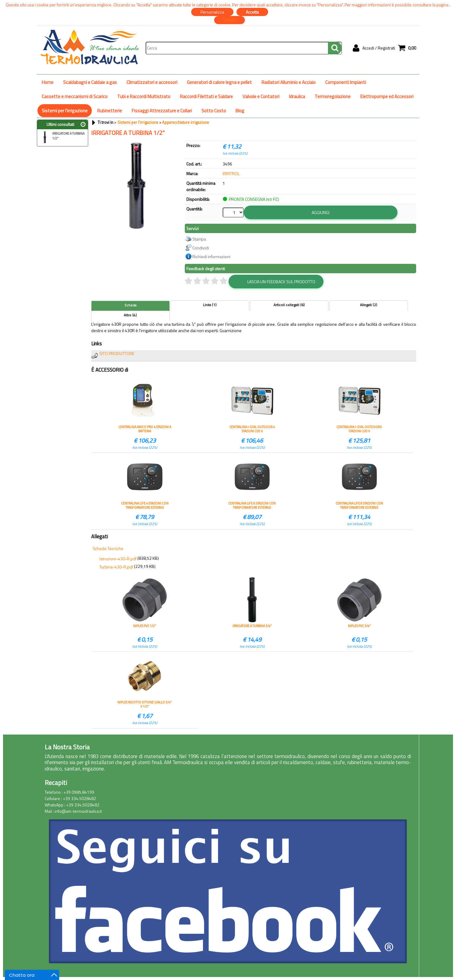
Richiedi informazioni (211, 256)
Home (48, 82)
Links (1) (210, 305)
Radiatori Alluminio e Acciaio (289, 82)
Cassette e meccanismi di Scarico (75, 96)
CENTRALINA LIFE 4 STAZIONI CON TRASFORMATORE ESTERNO (145, 505)
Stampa (199, 239)
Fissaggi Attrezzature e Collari (162, 111)
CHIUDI (230, 20)
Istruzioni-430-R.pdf (118, 559)
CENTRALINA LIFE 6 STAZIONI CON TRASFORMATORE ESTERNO (252, 505)
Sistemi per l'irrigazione (65, 111)
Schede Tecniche (108, 548)
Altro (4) (130, 315)
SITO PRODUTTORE (117, 353)
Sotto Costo (214, 111)
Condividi (201, 248)
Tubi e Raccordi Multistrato (144, 96)
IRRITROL (231, 173)
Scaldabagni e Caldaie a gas (90, 82)
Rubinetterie (110, 111)
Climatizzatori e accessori (152, 82)
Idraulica (297, 96)
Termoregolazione (333, 96)
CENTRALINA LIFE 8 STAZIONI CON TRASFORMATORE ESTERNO (359, 505)
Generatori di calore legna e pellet (219, 82)
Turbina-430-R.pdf (116, 567)
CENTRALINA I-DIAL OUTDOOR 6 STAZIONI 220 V (359, 429)
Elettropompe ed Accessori (387, 96)
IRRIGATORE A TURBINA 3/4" (252, 626)
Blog (240, 111)
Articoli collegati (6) (289, 305)
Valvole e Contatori (261, 96)
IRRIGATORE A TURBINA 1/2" (62, 137)
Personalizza (212, 12)
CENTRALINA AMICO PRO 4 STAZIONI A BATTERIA (145, 429)
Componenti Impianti (346, 82)
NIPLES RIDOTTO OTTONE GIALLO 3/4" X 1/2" (145, 704)
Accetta (252, 12)
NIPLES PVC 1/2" (145, 626)
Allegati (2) (369, 305)
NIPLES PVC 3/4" (359, 626)
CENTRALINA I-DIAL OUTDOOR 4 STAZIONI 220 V (252, 429)
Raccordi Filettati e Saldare (206, 96)
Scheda (130, 305)
